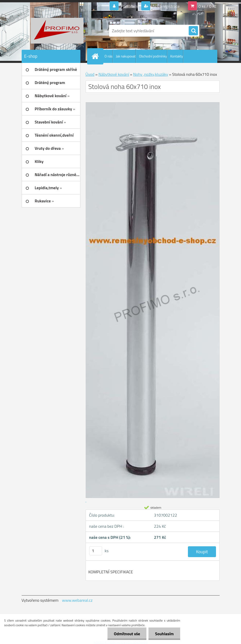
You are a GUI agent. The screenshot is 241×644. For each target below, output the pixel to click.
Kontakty (177, 56)
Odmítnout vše (127, 634)
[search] (193, 31)
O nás (109, 56)
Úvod (90, 74)
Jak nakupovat (126, 56)
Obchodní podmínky (153, 56)
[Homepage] (96, 56)
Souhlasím (164, 634)
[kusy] (96, 551)
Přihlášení (130, 6)
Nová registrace (166, 6)
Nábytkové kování (114, 74)
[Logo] (57, 31)
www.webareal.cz (77, 600)
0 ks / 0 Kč (207, 6)
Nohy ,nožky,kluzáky (151, 74)
